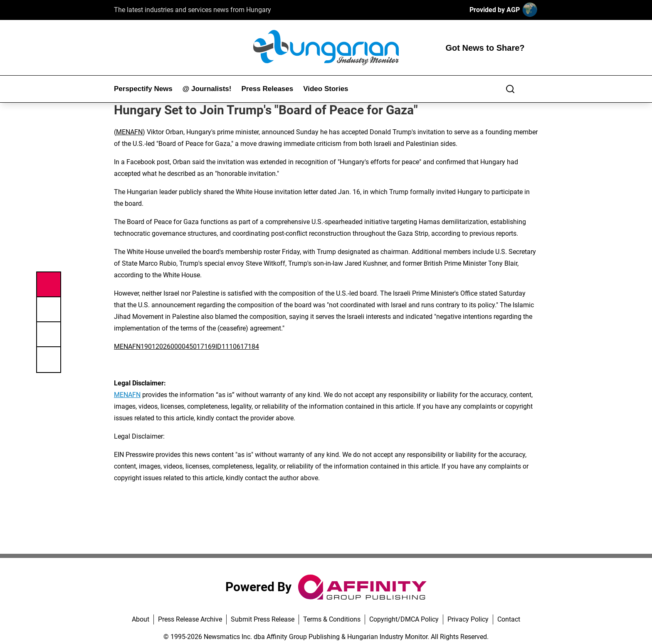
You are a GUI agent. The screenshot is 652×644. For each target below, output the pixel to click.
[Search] (510, 89)
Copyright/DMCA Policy (404, 619)
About (141, 619)
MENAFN (129, 132)
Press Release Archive (190, 619)
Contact (509, 619)
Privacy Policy (468, 619)
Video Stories (326, 89)
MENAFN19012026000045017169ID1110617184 (186, 347)
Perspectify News (143, 89)
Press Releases (267, 89)
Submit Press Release (263, 619)
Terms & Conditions (332, 619)
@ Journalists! (207, 89)
